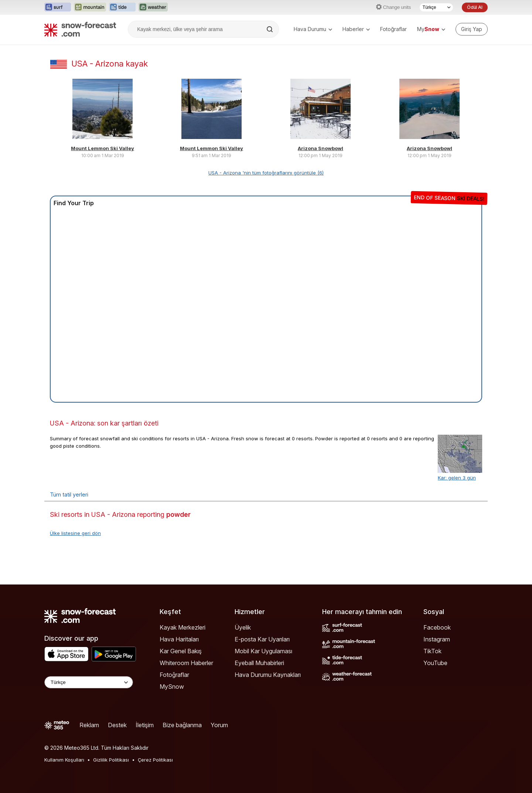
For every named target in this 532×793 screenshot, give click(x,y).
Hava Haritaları (179, 639)
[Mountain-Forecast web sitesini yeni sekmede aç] (90, 7)
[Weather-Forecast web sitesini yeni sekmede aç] (153, 7)
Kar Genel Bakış (181, 651)
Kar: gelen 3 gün (457, 478)
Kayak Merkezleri (183, 627)
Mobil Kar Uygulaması (263, 651)
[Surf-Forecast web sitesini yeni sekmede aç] (58, 7)
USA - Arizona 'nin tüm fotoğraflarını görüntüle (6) (266, 173)
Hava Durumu (313, 29)
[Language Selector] (89, 682)
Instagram (437, 639)
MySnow (172, 687)
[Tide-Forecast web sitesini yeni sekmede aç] (122, 7)
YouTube (435, 663)
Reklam (89, 725)
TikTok (432, 651)
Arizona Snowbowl (320, 148)
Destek (117, 725)
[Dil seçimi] (436, 7)
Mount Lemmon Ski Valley (103, 148)
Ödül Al (475, 7)
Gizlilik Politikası (111, 760)
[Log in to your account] (472, 29)
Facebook (437, 627)
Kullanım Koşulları (64, 760)
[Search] (270, 29)
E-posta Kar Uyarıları (262, 639)
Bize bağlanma (182, 725)
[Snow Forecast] (80, 29)
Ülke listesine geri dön (75, 533)
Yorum (219, 725)
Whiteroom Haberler (186, 663)
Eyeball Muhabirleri (259, 663)
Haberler (356, 29)
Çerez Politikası (155, 760)
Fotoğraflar (393, 29)
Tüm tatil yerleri (69, 494)
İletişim (145, 725)
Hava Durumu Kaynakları (268, 675)
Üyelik (243, 627)
